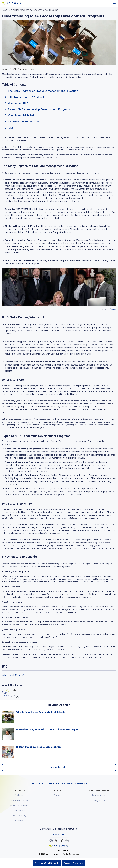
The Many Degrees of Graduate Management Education (43, 91)
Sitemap (19, 821)
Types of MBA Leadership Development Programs (39, 109)
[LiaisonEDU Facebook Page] (62, 841)
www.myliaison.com (59, 850)
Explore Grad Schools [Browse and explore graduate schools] (47, 863)
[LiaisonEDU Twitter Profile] (51, 841)
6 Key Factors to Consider (24, 122)
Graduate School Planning (45, 10)
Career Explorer (19, 811)
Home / (6, 10)
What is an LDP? (18, 103)
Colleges (19, 795)
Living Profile (99, 800)
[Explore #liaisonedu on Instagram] (56, 841)
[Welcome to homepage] (59, 846)
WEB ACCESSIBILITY (77, 784)
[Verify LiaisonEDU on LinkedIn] (67, 841)
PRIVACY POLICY (57, 784)
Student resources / (20, 10)
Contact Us (59, 795)
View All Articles (59, 767)
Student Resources (19, 805)
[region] (59, 391)
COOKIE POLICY (39, 784)
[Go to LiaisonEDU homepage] (12, 3)
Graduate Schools (19, 800)
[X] (13, 696)
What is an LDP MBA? (21, 115)
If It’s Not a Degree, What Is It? (27, 97)
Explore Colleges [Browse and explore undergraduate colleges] (73, 863)
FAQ (10, 128)
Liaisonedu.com (99, 795)
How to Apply (19, 816)
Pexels (113, 309)
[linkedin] (17, 696)
